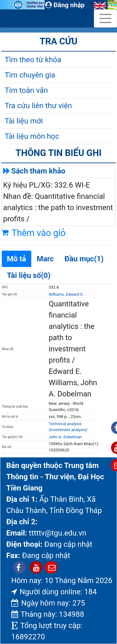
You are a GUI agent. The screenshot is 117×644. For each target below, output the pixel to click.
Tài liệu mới (24, 121)
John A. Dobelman (65, 437)
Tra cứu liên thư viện (38, 106)
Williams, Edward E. (66, 294)
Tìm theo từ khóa (33, 60)
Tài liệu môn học (32, 136)
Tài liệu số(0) (29, 275)
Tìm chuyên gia (30, 75)
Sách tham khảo (38, 171)
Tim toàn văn (26, 90)
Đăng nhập (65, 5)
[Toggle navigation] (105, 18)
